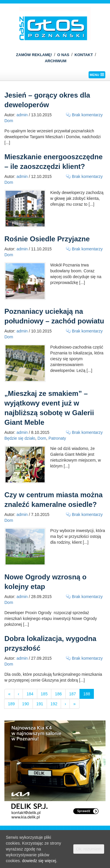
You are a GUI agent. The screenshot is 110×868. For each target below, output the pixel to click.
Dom (9, 121)
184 (30, 694)
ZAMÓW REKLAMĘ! (34, 55)
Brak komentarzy (87, 115)
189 (11, 704)
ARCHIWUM (56, 61)
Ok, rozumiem (89, 849)
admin (22, 115)
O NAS (63, 55)
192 (54, 704)
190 (25, 704)
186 (58, 694)
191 (40, 704)
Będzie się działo (20, 438)
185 (44, 694)
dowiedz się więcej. (40, 861)
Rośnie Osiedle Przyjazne (47, 239)
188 (87, 694)
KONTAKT (84, 55)
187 (73, 694)
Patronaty (57, 438)
